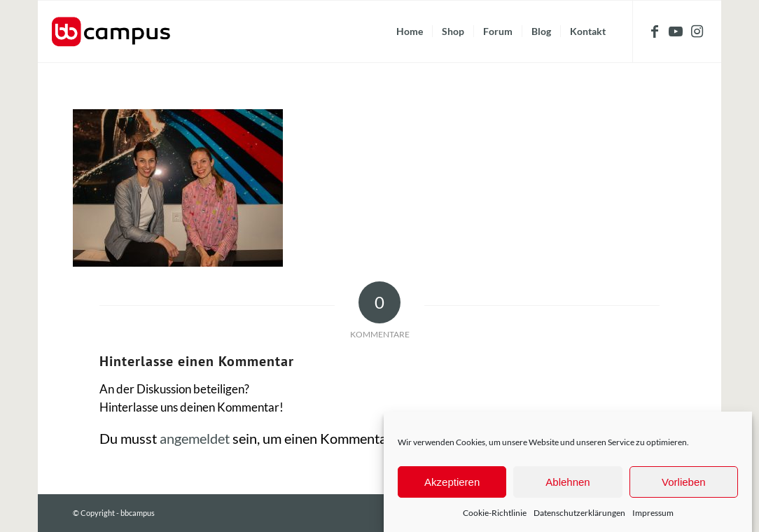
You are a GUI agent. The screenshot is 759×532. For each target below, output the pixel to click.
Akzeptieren (452, 482)
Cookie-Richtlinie (495, 513)
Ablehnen (567, 482)
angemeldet (195, 438)
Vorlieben (684, 482)
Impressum (653, 513)
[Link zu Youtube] (676, 31)
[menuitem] (410, 31)
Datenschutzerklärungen (579, 513)
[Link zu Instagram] (697, 31)
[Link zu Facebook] (655, 31)
